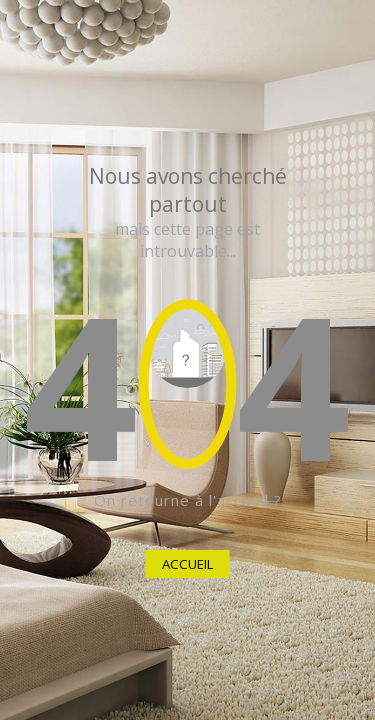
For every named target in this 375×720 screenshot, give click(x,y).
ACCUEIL (188, 564)
